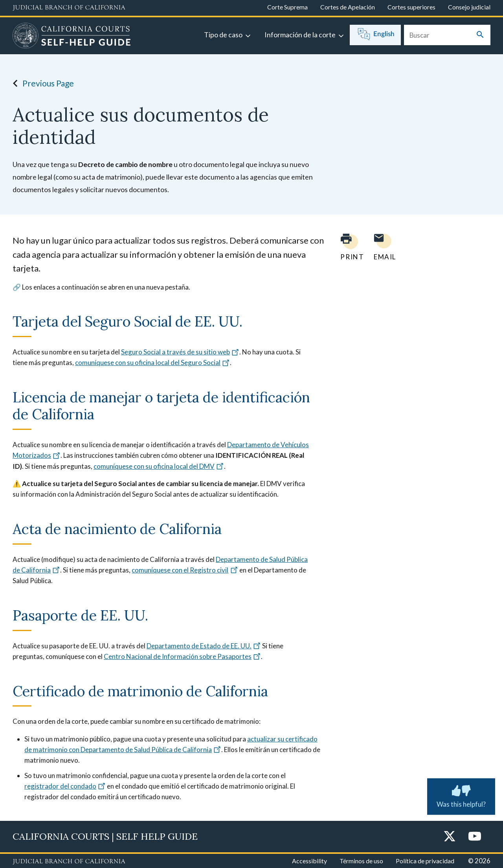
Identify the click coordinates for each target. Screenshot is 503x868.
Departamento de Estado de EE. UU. (204, 646)
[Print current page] (347, 247)
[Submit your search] (480, 35)
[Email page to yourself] (383, 247)
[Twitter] (450, 837)
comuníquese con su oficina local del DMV (159, 466)
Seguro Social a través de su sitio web (180, 352)
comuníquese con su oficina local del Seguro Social (152, 362)
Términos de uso (361, 861)
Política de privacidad (425, 861)
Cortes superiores (411, 7)
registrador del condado (65, 786)
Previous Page (41, 83)
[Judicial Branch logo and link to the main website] (69, 8)
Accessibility (309, 861)
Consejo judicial (469, 7)
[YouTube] (475, 837)
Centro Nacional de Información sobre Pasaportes (182, 656)
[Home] (72, 37)
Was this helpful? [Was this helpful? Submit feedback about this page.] (461, 795)
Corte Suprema (287, 7)
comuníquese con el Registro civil (185, 570)
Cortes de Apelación (348, 7)
